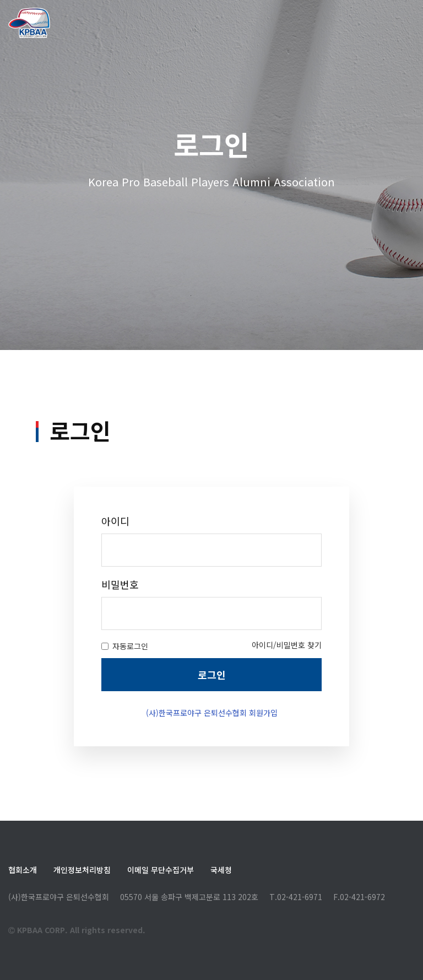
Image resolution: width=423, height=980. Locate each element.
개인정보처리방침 (82, 870)
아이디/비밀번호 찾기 (287, 684)
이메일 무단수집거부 (161, 870)
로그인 (212, 714)
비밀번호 (120, 624)
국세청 (221, 870)
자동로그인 (125, 685)
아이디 (115, 560)
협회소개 (23, 870)
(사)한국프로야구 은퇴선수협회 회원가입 (212, 752)
